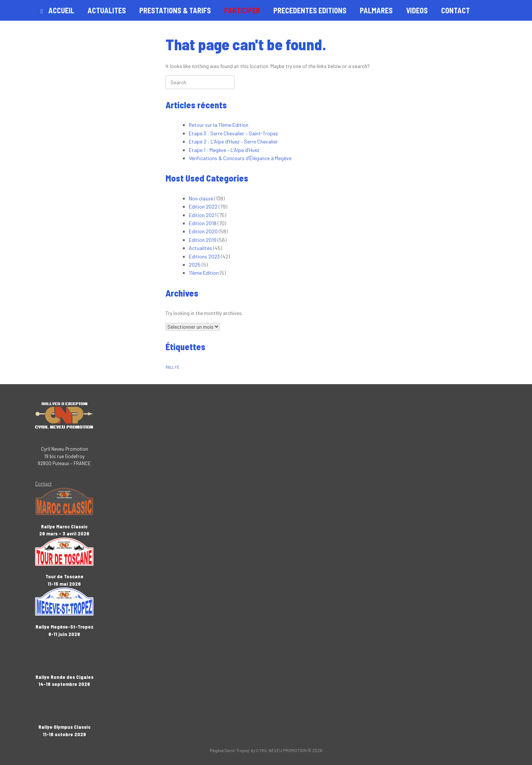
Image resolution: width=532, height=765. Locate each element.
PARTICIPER (242, 10)
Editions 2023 (204, 256)
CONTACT (456, 10)
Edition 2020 (203, 231)
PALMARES (376, 10)
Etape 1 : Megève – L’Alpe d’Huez (224, 150)
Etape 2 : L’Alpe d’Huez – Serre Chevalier (233, 141)
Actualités (200, 248)
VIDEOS (417, 10)
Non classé (201, 198)
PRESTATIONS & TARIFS (175, 10)
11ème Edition (204, 273)
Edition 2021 (203, 215)
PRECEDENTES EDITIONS (310, 10)
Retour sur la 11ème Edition (219, 125)
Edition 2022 (203, 207)
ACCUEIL (57, 10)
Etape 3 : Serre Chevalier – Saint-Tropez (233, 133)
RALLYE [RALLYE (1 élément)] (173, 367)
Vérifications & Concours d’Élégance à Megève (240, 158)
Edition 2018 (203, 223)
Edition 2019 (203, 240)
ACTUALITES (107, 10)
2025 (195, 265)
